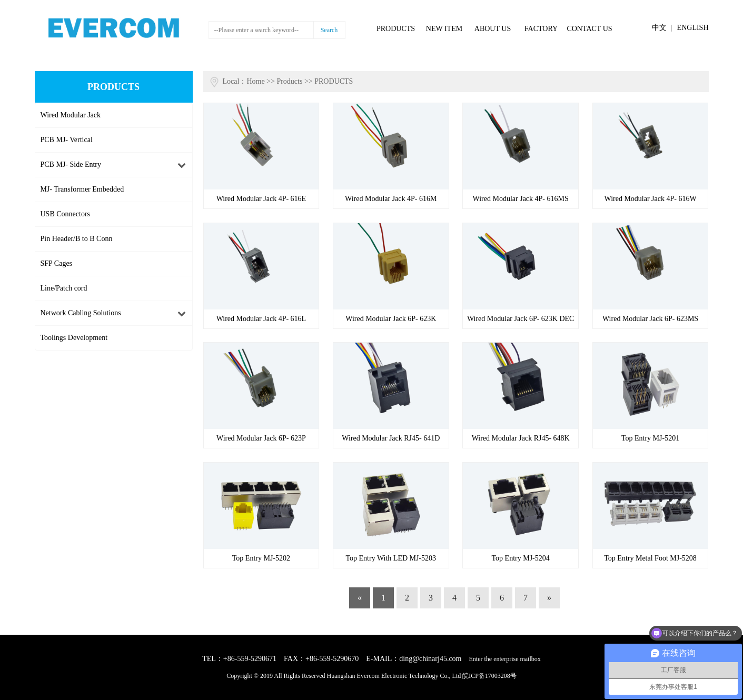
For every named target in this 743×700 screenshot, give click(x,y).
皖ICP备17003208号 (489, 676)
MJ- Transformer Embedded (82, 189)
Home (255, 81)
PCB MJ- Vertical (67, 140)
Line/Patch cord (64, 288)
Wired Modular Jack (71, 115)
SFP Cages (57, 263)
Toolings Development (74, 338)
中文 (659, 28)
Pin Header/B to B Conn (77, 239)
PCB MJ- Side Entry (71, 164)
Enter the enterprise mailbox (505, 659)
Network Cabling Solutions (81, 313)
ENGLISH (693, 28)
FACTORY (541, 29)
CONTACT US (589, 29)
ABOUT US (493, 29)
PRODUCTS (396, 29)
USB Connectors (66, 214)
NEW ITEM (444, 29)
